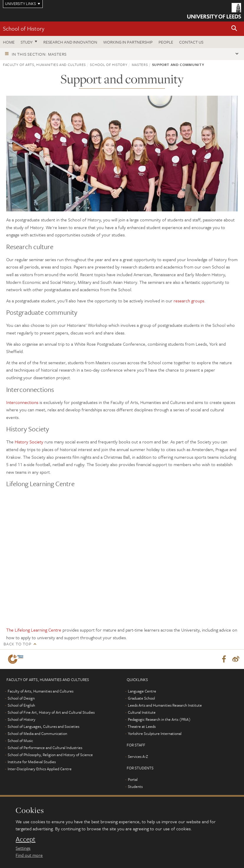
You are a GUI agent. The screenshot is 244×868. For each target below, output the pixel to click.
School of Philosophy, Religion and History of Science (50, 755)
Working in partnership (128, 42)
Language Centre (142, 691)
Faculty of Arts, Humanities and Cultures (44, 64)
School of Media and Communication (37, 733)
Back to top (17, 644)
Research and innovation (70, 42)
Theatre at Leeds (142, 726)
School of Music (20, 741)
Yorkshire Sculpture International (155, 733)
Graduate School (141, 698)
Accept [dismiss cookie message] (25, 839)
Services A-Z (138, 756)
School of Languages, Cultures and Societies (43, 726)
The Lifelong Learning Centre (34, 630)
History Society (29, 442)
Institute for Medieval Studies (32, 762)
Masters (140, 64)
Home (9, 42)
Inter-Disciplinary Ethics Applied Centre (40, 769)
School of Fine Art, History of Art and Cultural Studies (51, 712)
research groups (189, 301)
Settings (23, 848)
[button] (234, 29)
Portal (133, 779)
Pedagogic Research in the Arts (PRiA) (159, 719)
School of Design (21, 698)
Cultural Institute (142, 712)
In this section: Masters (39, 54)
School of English (21, 705)
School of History (24, 28)
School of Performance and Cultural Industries (45, 748)
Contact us (191, 42)
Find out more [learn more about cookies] (29, 855)
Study (27, 42)
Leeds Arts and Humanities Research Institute (165, 705)
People (166, 42)
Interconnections (22, 402)
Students (135, 786)
